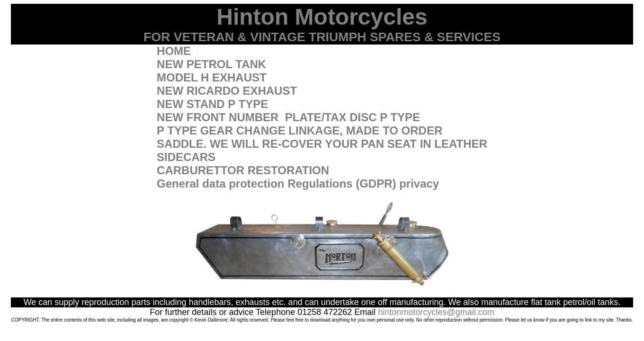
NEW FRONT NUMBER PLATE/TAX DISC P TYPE (288, 117)
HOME (174, 51)
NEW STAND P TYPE (212, 104)
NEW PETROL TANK (211, 64)
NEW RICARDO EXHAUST (227, 91)
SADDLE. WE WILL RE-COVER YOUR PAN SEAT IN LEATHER (322, 144)
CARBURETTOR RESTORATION (243, 170)
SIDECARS (186, 157)
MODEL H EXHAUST (212, 77)
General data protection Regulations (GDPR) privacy (298, 184)
